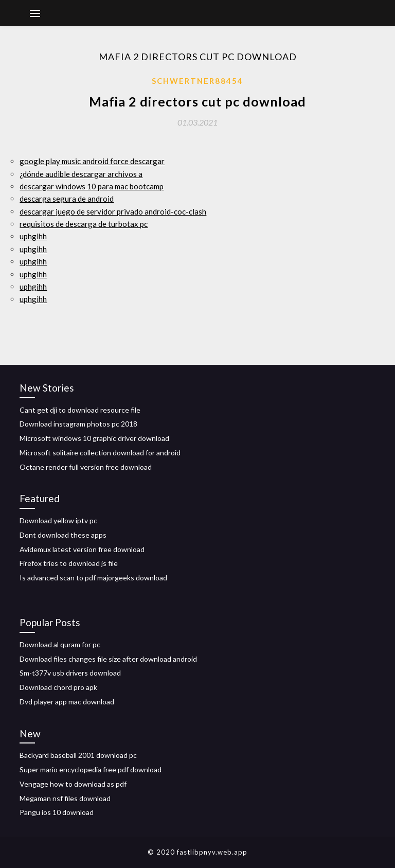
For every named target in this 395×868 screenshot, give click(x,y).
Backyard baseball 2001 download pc (78, 755)
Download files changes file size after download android (108, 659)
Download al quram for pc (60, 644)
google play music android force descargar (92, 161)
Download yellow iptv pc (58, 520)
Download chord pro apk (58, 687)
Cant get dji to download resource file (80, 410)
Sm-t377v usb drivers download (70, 673)
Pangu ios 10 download (57, 812)
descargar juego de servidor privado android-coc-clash (113, 211)
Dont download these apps (63, 535)
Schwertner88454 (197, 81)
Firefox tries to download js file (69, 563)
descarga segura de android (67, 199)
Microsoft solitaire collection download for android (100, 453)
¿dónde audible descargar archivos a (81, 174)
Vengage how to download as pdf (73, 784)
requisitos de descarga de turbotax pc (84, 224)
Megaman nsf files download (65, 798)
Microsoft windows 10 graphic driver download (94, 438)
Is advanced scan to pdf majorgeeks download (93, 578)
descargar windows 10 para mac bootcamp (92, 186)
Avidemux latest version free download (82, 549)
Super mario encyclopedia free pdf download (91, 769)
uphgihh (33, 236)
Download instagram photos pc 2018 (78, 424)
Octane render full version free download (86, 467)
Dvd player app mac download (67, 702)
